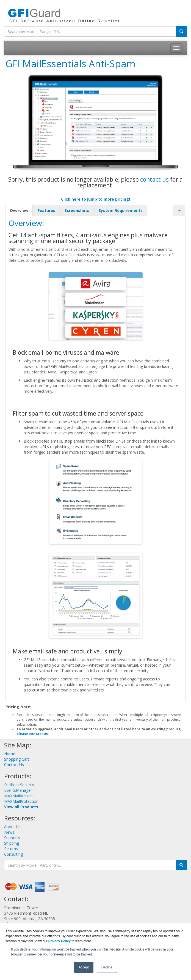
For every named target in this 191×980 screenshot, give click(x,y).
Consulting (13, 854)
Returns (11, 849)
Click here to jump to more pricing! (95, 199)
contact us (154, 179)
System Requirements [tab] (121, 210)
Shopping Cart (17, 759)
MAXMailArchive (18, 796)
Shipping (12, 843)
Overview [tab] (19, 210)
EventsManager (18, 790)
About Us (12, 827)
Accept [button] (84, 967)
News (9, 832)
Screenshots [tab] (77, 210)
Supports (12, 838)
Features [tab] (46, 210)
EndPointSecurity (19, 785)
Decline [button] (107, 967)
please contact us (32, 734)
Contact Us (14, 765)
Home (10, 754)
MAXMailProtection (21, 801)
